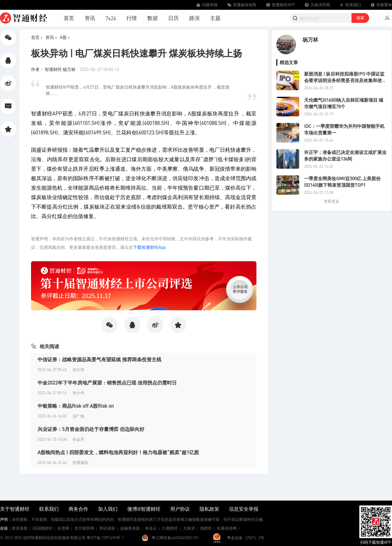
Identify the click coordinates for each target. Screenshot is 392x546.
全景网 (63, 528)
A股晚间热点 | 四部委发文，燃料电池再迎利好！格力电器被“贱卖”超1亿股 (118, 452)
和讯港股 (107, 528)
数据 (153, 18)
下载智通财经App (149, 247)
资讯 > (51, 37)
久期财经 (170, 528)
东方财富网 (84, 528)
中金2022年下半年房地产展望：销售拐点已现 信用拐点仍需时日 (107, 383)
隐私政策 (209, 509)
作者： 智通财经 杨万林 (54, 69)
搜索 (360, 18)
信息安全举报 (244, 509)
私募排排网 (227, 528)
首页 (69, 18)
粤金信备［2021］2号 (246, 538)
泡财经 (206, 528)
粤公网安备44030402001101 (175, 538)
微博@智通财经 (144, 509)
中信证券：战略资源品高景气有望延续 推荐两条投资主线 (99, 359)
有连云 (151, 528)
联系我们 (49, 509)
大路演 (189, 528)
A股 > (65, 37)
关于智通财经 (15, 509)
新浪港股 (20, 528)
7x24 (111, 18)
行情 (132, 18)
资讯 (90, 18)
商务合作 (78, 509)
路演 (194, 18)
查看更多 (332, 201)
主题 (215, 18)
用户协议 (180, 509)
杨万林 (310, 39)
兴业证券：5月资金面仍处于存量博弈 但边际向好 (91, 429)
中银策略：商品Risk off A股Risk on (76, 406)
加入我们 (108, 509)
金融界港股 (130, 528)
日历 (173, 18)
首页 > (37, 37)
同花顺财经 (42, 528)
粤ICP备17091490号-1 (105, 538)
